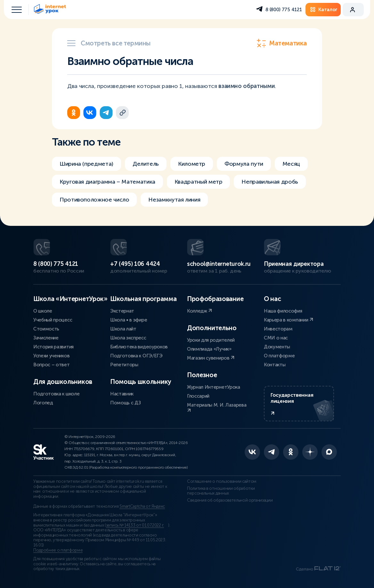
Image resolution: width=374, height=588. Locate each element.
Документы (277, 347)
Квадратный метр (199, 182)
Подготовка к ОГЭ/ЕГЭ (136, 356)
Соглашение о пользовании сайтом (222, 481)
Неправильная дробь (270, 182)
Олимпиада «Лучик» (209, 349)
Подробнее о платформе (58, 550)
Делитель (146, 164)
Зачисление (46, 338)
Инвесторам (278, 329)
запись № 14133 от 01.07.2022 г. (135, 525)
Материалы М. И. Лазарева (217, 407)
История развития (53, 347)
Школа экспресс (128, 338)
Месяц (291, 164)
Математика (282, 43)
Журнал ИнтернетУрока (214, 387)
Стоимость (46, 329)
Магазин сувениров (211, 358)
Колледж (199, 311)
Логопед (43, 403)
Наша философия (283, 311)
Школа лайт (123, 329)
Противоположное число (94, 200)
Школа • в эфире (129, 320)
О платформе (279, 356)
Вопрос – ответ (52, 365)
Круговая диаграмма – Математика (107, 182)
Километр (192, 164)
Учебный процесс (53, 320)
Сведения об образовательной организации (230, 500)
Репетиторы (124, 365)
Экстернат (122, 311)
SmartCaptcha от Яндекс (142, 506)
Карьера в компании (289, 320)
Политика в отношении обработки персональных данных (221, 491)
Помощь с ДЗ (125, 403)
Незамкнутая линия (174, 200)
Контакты (275, 365)
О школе (43, 311)
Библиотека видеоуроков (139, 347)
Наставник (122, 394)
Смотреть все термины (109, 43)
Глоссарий (198, 396)
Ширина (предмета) (86, 164)
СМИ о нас (276, 338)
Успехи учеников (51, 356)
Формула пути (244, 164)
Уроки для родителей (211, 340)
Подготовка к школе (56, 394)
